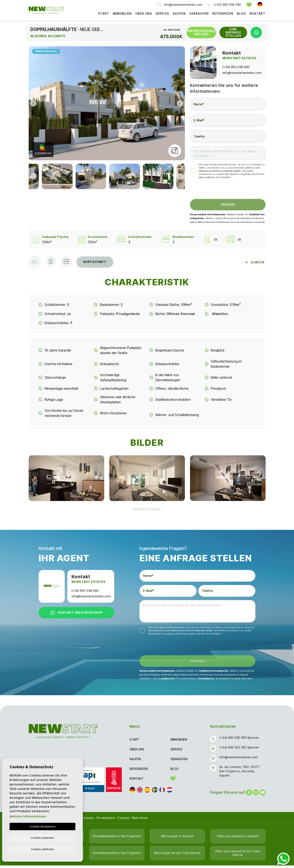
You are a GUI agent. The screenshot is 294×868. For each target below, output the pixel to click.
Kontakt (257, 13)
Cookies (123, 820)
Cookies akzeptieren (43, 826)
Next (181, 103)
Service (162, 13)
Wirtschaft (98, 262)
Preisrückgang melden (201, 32)
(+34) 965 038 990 (224, 5)
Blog (241, 13)
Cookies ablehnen (43, 849)
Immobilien (122, 13)
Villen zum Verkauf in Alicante (238, 839)
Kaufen (179, 13)
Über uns (144, 13)
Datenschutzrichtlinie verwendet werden (220, 171)
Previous (33, 103)
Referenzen (223, 13)
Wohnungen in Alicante (177, 839)
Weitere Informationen (28, 816)
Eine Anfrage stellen (233, 32)
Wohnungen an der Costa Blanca (177, 856)
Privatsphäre (106, 820)
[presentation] (213, 190)
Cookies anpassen (42, 837)
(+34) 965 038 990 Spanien (239, 740)
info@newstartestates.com (179, 5)
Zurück (255, 262)
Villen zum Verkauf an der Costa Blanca (238, 856)
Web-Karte (140, 820)
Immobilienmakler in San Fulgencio (117, 839)
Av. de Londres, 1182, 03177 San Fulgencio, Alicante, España (240, 774)
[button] (69, 262)
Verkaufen (199, 13)
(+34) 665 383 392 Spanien (239, 750)
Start (104, 13)
